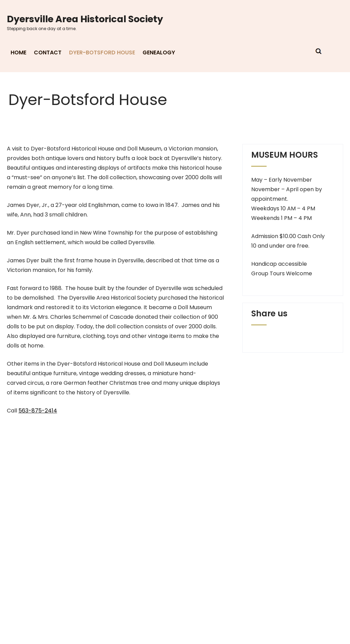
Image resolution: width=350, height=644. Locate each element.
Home (18, 52)
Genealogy (159, 52)
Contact (48, 52)
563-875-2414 (38, 411)
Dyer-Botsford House (102, 52)
